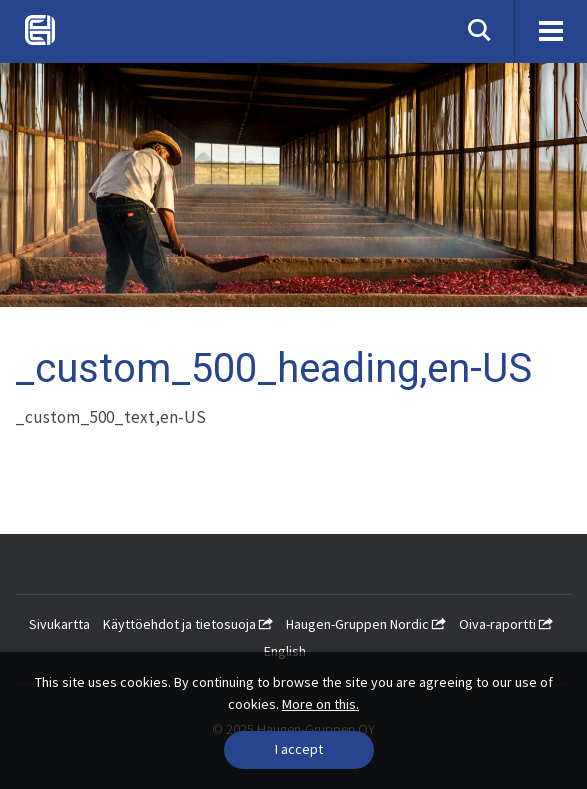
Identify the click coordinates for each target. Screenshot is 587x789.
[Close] (299, 750)
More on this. (320, 704)
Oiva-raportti (506, 624)
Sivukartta (59, 624)
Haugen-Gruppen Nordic (366, 624)
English (285, 651)
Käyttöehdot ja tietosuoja (188, 624)
